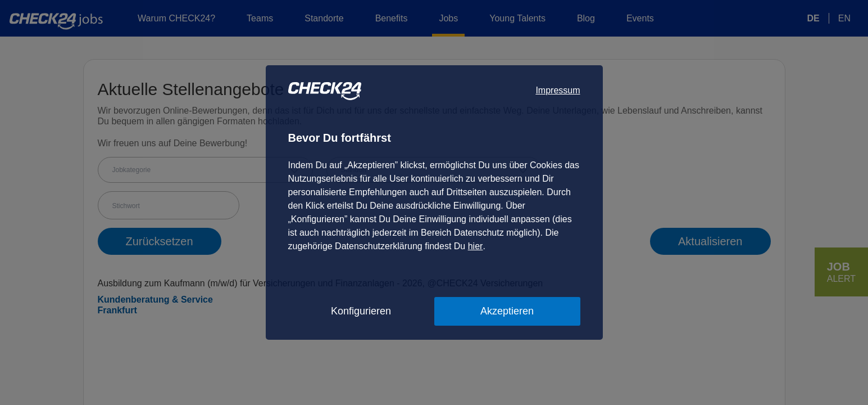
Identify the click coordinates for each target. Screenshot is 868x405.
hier (476, 246)
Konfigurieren (361, 311)
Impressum (558, 90)
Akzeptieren (507, 311)
